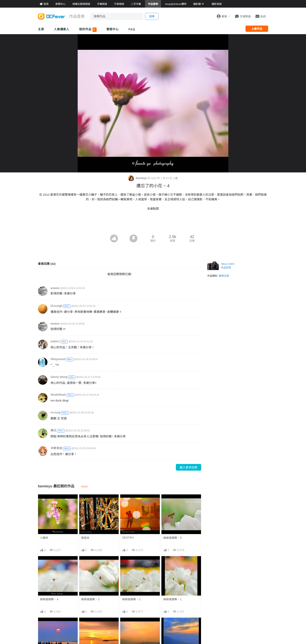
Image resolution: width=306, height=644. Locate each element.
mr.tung (55, 412)
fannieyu (138, 178)
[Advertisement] (153, 224)
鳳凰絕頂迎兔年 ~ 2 (175, 625)
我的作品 (88, 30)
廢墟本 (85, 538)
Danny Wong (59, 377)
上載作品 (257, 29)
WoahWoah (58, 395)
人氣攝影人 (62, 29)
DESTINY (128, 538)
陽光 (53, 430)
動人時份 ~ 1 (130, 625)
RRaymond (58, 359)
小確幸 (44, 538)
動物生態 (224, 276)
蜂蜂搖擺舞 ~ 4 (49, 599)
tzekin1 (55, 341)
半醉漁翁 (56, 448)
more (84, 486)
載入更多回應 (189, 467)
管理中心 (113, 29)
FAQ (132, 29)
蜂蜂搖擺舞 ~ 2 (131, 599)
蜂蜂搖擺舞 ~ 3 (90, 599)
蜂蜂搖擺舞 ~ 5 (173, 538)
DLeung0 (56, 306)
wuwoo (55, 288)
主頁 (41, 29)
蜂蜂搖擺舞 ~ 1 (173, 599)
